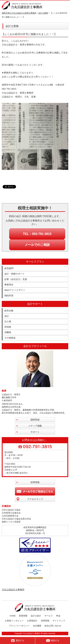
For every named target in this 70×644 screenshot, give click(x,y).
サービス (49, 616)
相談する (53, 641)
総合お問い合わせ (53, 626)
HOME (13, 616)
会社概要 (37, 626)
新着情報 (23, 616)
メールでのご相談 (37, 245)
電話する (17, 641)
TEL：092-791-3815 (37, 234)
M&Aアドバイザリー (15, 290)
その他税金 (10, 338)
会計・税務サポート (15, 274)
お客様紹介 (32, 621)
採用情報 (35, 482)
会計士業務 (43, 13)
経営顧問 (9, 268)
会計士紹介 (36, 616)
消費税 (8, 332)
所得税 (8, 327)
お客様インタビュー (14, 621)
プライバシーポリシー (19, 626)
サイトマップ (59, 621)
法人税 (8, 321)
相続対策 (9, 296)
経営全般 (9, 311)
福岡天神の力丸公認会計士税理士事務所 (19, 13)
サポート (35, 432)
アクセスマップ (35, 499)
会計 (7, 316)
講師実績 (35, 420)
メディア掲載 (35, 426)
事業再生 (9, 285)
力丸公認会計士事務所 (13, 590)
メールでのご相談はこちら (35, 491)
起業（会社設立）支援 (16, 279)
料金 (58, 616)
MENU (66, 5)
